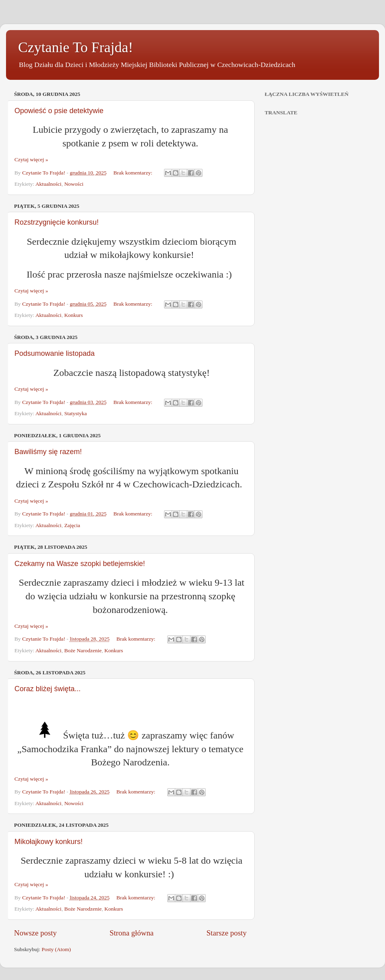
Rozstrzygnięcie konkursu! (57, 222)
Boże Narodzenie (83, 650)
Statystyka (75, 413)
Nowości (74, 184)
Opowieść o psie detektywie (59, 111)
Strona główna (132, 933)
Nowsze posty (35, 933)
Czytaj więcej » (31, 159)
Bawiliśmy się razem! (48, 452)
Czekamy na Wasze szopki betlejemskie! (80, 564)
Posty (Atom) (56, 949)
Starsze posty (227, 933)
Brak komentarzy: (134, 173)
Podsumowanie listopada (55, 353)
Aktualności (48, 184)
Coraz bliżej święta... (48, 689)
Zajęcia (72, 525)
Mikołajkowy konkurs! (49, 842)
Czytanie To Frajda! (76, 47)
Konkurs (74, 315)
